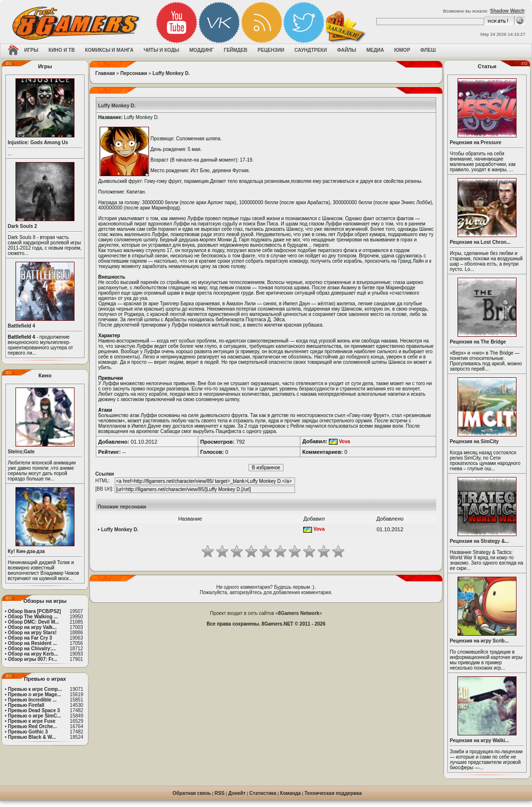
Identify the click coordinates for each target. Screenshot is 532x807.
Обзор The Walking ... (33, 617)
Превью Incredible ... (32, 700)
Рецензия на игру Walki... (480, 740)
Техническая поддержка (333, 793)
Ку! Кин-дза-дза (26, 551)
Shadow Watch (508, 11)
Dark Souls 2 (22, 226)
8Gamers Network (299, 613)
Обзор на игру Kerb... (33, 654)
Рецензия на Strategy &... (479, 541)
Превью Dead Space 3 (34, 710)
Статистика (263, 793)
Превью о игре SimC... (34, 716)
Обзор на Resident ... (32, 643)
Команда (290, 793)
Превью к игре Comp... (35, 689)
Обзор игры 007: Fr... (32, 659)
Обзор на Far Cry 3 (30, 638)
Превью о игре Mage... (34, 695)
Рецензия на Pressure (476, 142)
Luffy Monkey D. (171, 73)
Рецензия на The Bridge (478, 342)
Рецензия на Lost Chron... (480, 242)
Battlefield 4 (22, 326)
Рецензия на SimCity (474, 441)
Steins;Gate (21, 452)
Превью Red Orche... (32, 726)
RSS (220, 793)
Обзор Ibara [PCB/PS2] (34, 611)
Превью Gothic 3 (28, 732)
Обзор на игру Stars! (32, 633)
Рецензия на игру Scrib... (479, 641)
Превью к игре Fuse (31, 721)
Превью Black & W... (32, 737)
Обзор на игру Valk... (32, 627)
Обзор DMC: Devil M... (33, 622)
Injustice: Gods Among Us (38, 142)
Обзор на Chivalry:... (32, 649)
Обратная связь (192, 793)
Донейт (237, 793)
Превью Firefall (26, 705)
